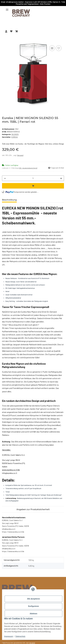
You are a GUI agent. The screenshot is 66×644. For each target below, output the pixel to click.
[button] (6, 31)
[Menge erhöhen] (61, 178)
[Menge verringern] (5, 178)
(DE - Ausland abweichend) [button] (28, 168)
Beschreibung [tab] (9, 200)
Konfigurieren (34, 606)
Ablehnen (34, 614)
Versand (20, 155)
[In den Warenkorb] (4, 42)
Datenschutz (20, 636)
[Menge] (33, 178)
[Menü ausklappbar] (7, 9)
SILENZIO (15, 134)
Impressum (9, 636)
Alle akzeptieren (34, 599)
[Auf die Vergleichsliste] (52, 48)
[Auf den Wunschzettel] (59, 48)
